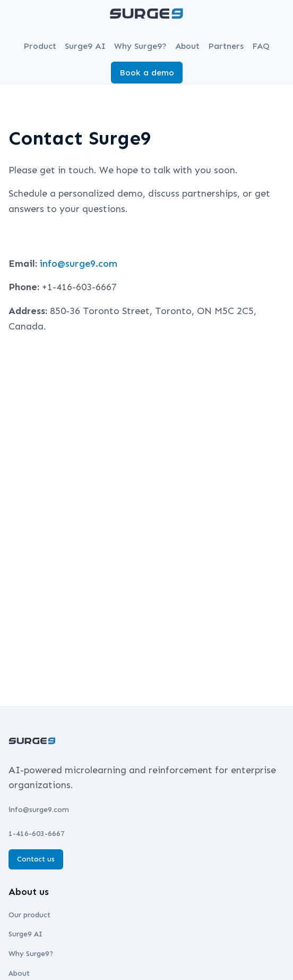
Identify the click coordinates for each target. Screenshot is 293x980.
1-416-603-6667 (37, 834)
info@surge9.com (79, 264)
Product (40, 46)
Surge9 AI (85, 46)
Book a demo (147, 73)
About (187, 46)
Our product (29, 915)
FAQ (261, 46)
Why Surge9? (140, 46)
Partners (226, 46)
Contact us (36, 859)
